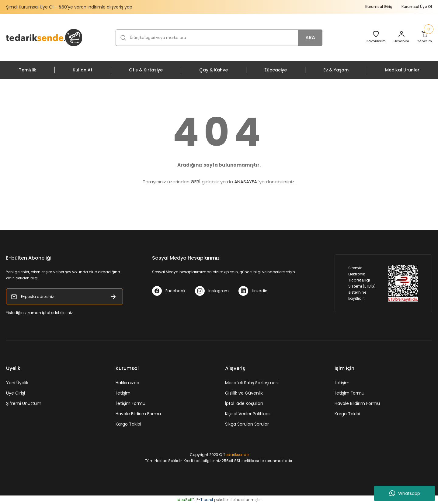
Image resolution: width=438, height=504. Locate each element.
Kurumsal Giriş (379, 7)
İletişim (123, 393)
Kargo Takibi (128, 424)
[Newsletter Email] (64, 297)
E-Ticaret (205, 500)
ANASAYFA (246, 182)
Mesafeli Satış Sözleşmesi (252, 383)
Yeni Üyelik (17, 383)
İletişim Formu (130, 403)
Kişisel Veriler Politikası (248, 414)
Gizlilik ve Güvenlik (244, 393)
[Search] (219, 38)
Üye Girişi (16, 393)
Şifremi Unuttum (24, 403)
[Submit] (113, 297)
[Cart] (423, 38)
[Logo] (44, 37)
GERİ (196, 182)
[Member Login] (398, 38)
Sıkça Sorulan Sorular (247, 424)
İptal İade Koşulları (244, 403)
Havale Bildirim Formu (138, 414)
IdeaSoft (185, 500)
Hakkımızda (127, 383)
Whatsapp (405, 493)
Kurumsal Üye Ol (417, 7)
